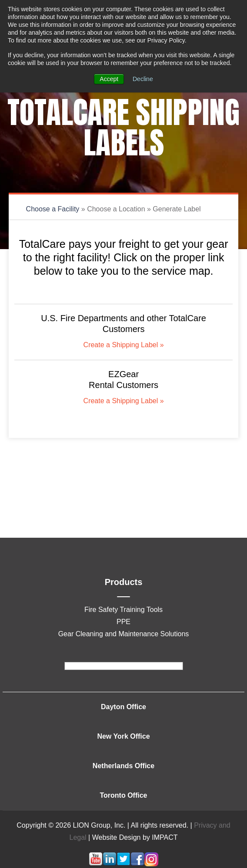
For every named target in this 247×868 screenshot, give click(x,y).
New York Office (123, 736)
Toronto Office (123, 795)
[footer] (124, 666)
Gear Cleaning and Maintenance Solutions (124, 634)
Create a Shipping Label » (124, 345)
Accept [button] (109, 79)
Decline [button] (143, 79)
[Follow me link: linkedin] (110, 864)
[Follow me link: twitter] (123, 864)
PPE (123, 622)
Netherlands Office (123, 766)
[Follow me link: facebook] (137, 864)
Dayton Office (123, 707)
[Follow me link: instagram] (151, 864)
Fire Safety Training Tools (123, 610)
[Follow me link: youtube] (96, 864)
